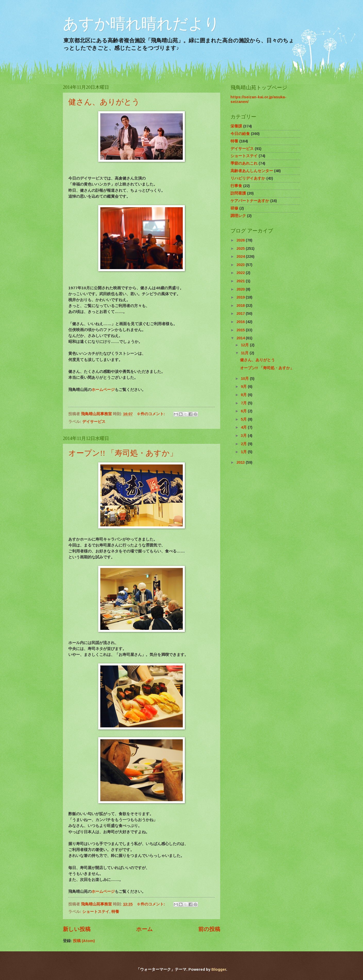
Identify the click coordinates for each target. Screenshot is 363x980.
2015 (241, 330)
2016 (241, 322)
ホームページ (103, 389)
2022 (241, 273)
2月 (244, 444)
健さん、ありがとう (104, 102)
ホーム (145, 929)
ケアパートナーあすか (250, 201)
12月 (245, 345)
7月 (244, 403)
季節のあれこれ (244, 163)
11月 (245, 353)
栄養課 (236, 126)
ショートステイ (96, 912)
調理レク (238, 216)
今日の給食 (240, 134)
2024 (241, 256)
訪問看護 (238, 193)
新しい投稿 (77, 929)
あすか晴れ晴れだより (141, 24)
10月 (245, 379)
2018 (241, 306)
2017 (241, 314)
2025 (241, 248)
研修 (234, 208)
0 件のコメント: (152, 414)
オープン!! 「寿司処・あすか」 (123, 453)
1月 (244, 452)
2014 (241, 338)
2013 (241, 462)
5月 (244, 419)
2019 (241, 297)
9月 (244, 387)
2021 (241, 281)
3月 (244, 436)
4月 (244, 427)
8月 (244, 395)
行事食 (236, 186)
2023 (241, 265)
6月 (244, 411)
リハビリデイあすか (248, 178)
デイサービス (94, 422)
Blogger (219, 969)
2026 (241, 240)
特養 (115, 912)
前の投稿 (209, 929)
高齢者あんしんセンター (252, 171)
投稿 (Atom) (84, 941)
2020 (241, 289)
